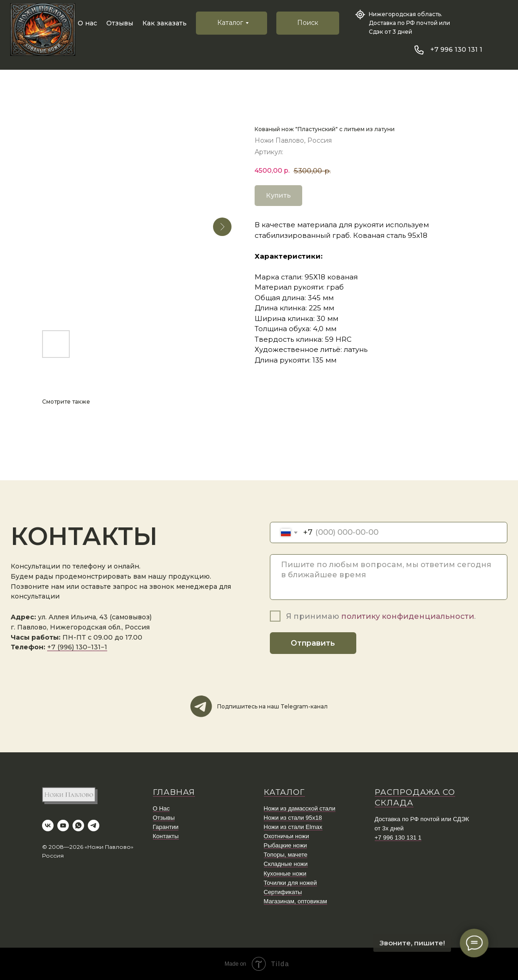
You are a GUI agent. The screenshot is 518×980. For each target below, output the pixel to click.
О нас (87, 23)
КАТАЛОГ (284, 792)
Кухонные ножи (285, 874)
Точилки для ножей (290, 883)
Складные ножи (286, 864)
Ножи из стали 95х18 (293, 818)
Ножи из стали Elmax (293, 827)
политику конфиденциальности (408, 616)
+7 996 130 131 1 (456, 49)
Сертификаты (283, 892)
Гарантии (166, 827)
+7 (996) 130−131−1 (77, 647)
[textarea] (389, 577)
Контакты (166, 836)
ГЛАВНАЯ (174, 792)
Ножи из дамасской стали (300, 808)
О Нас (161, 808)
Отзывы (120, 23)
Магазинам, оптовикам (296, 901)
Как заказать (165, 23)
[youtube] (63, 826)
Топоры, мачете (286, 855)
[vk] (48, 826)
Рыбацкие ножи (286, 845)
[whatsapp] (78, 826)
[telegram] (94, 826)
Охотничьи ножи (286, 836)
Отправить (313, 643)
